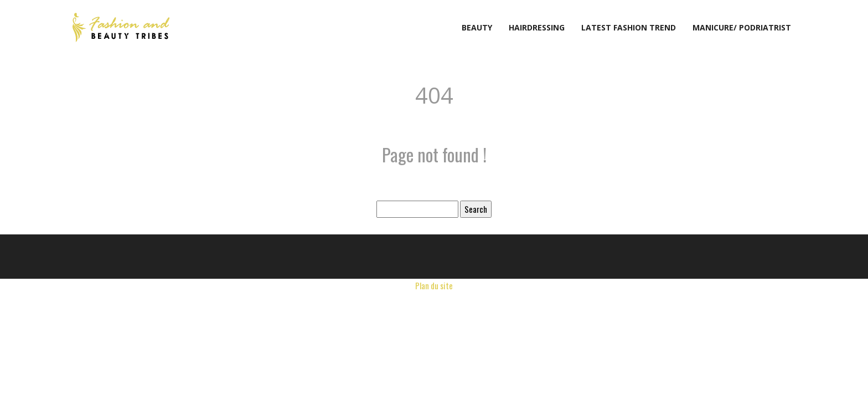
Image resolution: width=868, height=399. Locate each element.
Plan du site (434, 285)
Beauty (477, 27)
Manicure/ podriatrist (742, 27)
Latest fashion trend (629, 27)
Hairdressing (537, 27)
